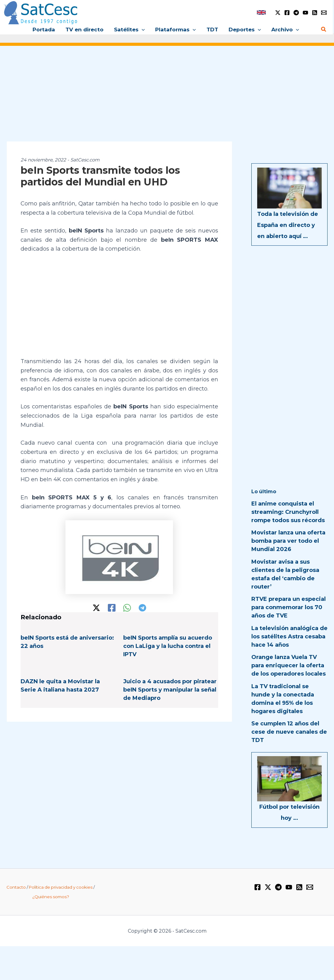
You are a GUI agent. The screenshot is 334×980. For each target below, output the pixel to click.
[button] (142, 30)
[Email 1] (324, 13)
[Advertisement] (167, 98)
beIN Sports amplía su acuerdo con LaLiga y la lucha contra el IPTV (168, 646)
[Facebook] (287, 13)
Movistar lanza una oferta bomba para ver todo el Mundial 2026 (288, 541)
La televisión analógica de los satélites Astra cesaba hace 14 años (289, 637)
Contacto (16, 887)
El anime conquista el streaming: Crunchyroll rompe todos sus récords (288, 512)
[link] (261, 12)
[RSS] (315, 13)
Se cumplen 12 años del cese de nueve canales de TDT (289, 732)
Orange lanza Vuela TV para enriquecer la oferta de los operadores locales (289, 665)
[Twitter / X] (278, 13)
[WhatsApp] (127, 608)
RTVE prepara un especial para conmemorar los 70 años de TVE (289, 607)
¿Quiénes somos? (51, 897)
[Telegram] (296, 13)
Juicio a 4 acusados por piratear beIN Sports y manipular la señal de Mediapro (170, 690)
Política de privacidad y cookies (61, 887)
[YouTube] (305, 13)
